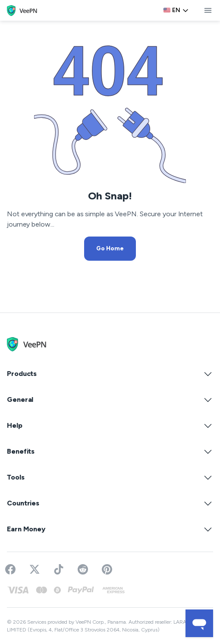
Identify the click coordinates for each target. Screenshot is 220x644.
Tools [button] (110, 477)
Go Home (110, 248)
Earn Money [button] (110, 529)
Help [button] (110, 426)
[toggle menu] (208, 10)
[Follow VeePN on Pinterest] (107, 569)
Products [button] (110, 374)
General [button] (110, 400)
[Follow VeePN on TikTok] (59, 569)
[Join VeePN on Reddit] (83, 569)
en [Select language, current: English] (176, 10)
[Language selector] (176, 10)
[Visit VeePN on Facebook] (10, 569)
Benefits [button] (110, 451)
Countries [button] (110, 503)
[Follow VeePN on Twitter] (35, 569)
